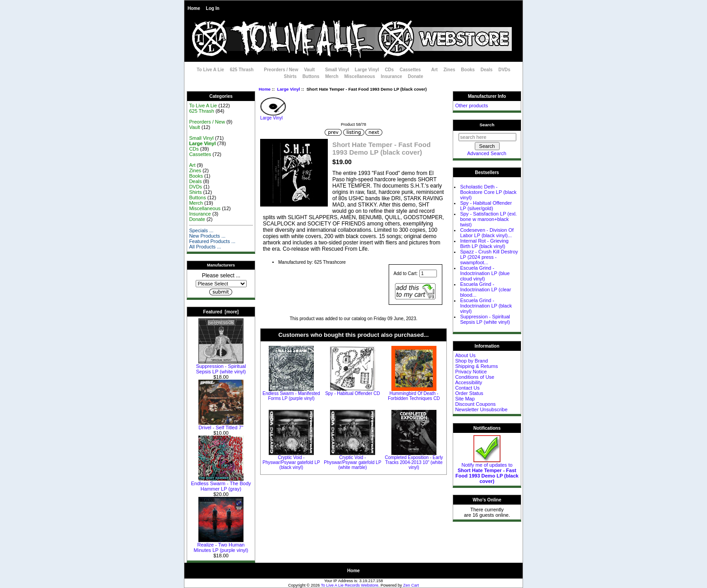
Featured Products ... (212, 241)
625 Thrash (242, 70)
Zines (449, 70)
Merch (332, 76)
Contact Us (467, 388)
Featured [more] (221, 312)
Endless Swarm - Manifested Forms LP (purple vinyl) (291, 396)
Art (434, 70)
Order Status (469, 393)
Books (468, 70)
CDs (389, 70)
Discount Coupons (475, 404)
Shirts (290, 76)
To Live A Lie (210, 70)
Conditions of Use (475, 377)
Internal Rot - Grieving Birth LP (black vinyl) (484, 243)
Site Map (465, 399)
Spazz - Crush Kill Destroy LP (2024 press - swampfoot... (489, 257)
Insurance (392, 76)
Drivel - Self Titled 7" (221, 425)
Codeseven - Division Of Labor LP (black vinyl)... (487, 233)
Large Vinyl (288, 89)
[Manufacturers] (221, 284)
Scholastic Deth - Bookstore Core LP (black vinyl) (488, 192)
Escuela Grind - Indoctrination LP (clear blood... (485, 289)
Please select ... (221, 276)
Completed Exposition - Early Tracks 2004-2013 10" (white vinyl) (414, 462)
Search (487, 125)
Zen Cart (411, 585)
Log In (213, 8)
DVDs (504, 70)
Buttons (311, 76)
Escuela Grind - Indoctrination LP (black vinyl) (486, 306)
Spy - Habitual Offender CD (353, 393)
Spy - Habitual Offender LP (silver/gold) (486, 206)
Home (194, 8)
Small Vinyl (337, 70)
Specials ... (201, 230)
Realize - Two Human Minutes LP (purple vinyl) (221, 545)
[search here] (487, 137)
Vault (309, 70)
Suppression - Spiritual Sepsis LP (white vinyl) (221, 367)
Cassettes (410, 70)
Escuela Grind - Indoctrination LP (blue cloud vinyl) (485, 273)
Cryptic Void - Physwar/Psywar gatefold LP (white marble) (352, 462)
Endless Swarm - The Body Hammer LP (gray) (221, 484)
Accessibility (468, 382)
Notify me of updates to (487, 471)
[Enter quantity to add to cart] (428, 273)
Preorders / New (281, 70)
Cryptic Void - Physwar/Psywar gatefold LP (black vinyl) (291, 462)
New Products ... (207, 236)
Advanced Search (487, 153)
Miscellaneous (359, 76)
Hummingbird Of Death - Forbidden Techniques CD (414, 396)
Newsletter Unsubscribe (481, 409)
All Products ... (205, 247)
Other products (471, 106)
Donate (416, 76)
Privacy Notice (471, 372)
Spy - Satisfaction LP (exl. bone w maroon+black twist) (488, 219)
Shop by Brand (471, 361)
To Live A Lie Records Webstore (350, 585)
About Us (465, 355)
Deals (487, 70)
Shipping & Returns (476, 366)
